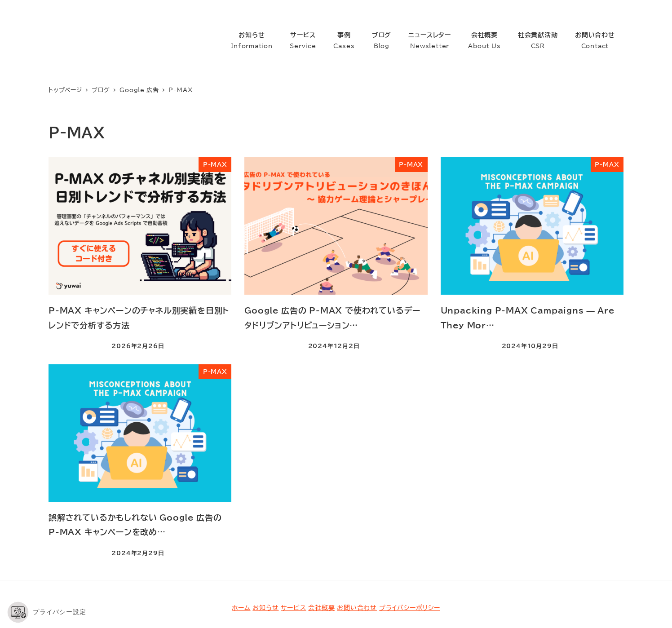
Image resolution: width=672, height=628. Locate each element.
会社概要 (321, 572)
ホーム (241, 572)
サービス (293, 572)
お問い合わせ (357, 572)
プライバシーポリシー (410, 572)
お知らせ (265, 572)
